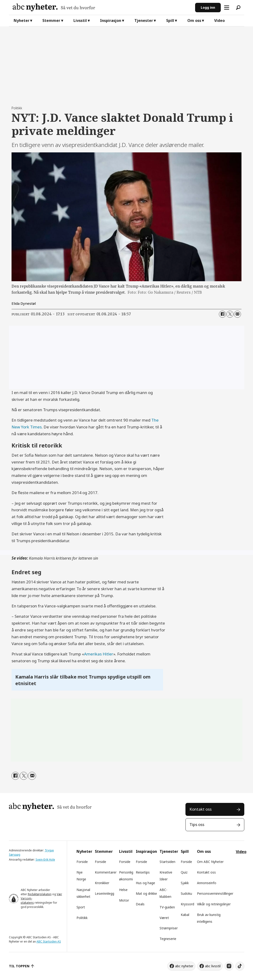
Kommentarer (106, 872)
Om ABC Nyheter (210, 862)
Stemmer (51, 20)
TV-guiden (167, 907)
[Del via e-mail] (237, 314)
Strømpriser (169, 928)
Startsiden (167, 862)
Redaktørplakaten (40, 894)
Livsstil (80, 20)
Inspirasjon (111, 20)
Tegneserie (168, 939)
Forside (82, 862)
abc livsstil (213, 966)
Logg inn (208, 7)
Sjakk (185, 883)
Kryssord (187, 904)
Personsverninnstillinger (215, 893)
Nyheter (22, 20)
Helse (123, 890)
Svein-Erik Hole (45, 860)
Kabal (185, 915)
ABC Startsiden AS (49, 941)
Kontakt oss (201, 809)
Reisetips (143, 872)
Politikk (82, 918)
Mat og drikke (146, 893)
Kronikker (102, 883)
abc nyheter (184, 966)
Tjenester (144, 20)
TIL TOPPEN (19, 966)
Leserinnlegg (104, 893)
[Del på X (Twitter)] (230, 314)
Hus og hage (145, 883)
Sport (81, 907)
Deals (140, 904)
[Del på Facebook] (222, 314)
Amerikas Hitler (99, 654)
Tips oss (197, 824)
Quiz (184, 872)
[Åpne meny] (227, 8)
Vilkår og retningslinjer (214, 904)
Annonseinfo (207, 883)
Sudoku (186, 893)
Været (164, 918)
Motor (124, 900)
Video (219, 20)
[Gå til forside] (102, 7)
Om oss (194, 20)
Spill (170, 20)
